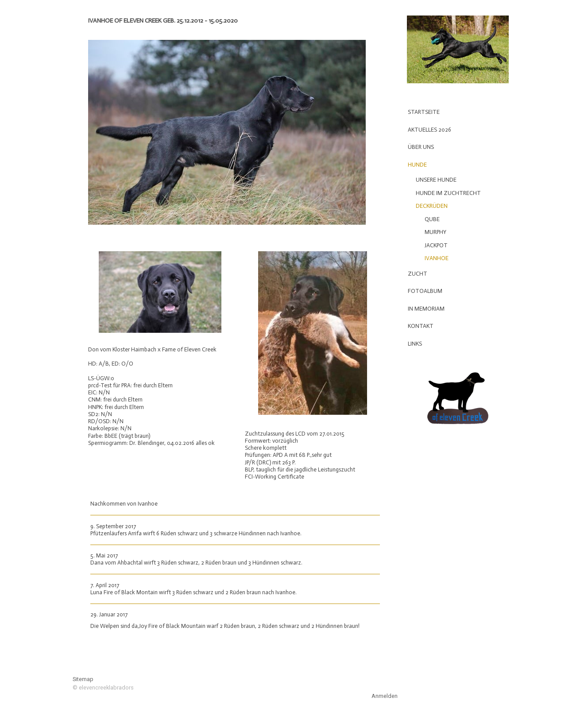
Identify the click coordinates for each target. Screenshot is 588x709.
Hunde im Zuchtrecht (448, 193)
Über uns (421, 147)
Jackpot (436, 245)
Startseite (424, 112)
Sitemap (83, 679)
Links (415, 344)
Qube (432, 219)
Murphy (435, 232)
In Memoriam (426, 309)
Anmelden (385, 696)
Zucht (418, 274)
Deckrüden (432, 206)
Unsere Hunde (436, 180)
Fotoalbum (425, 291)
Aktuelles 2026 (429, 130)
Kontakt (421, 326)
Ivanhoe (437, 258)
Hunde (417, 165)
